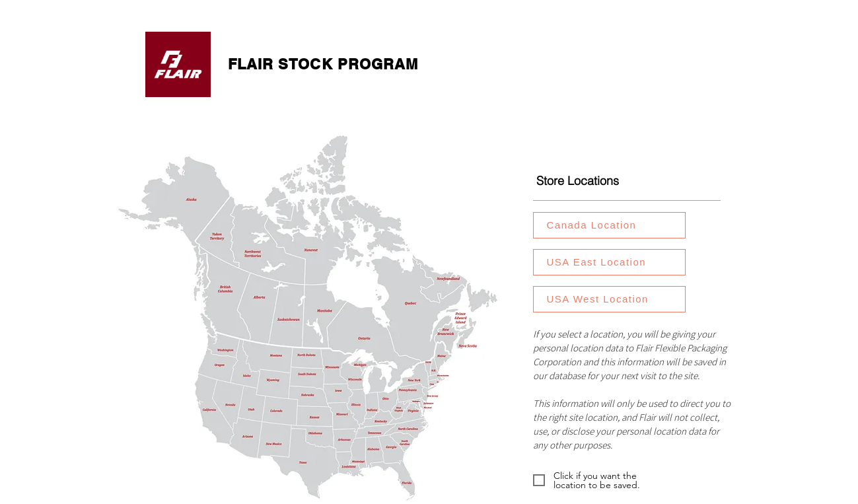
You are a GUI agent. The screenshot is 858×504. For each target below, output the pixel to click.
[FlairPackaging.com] (178, 64)
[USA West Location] (609, 299)
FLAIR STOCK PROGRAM (323, 64)
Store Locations (578, 181)
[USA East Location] (609, 262)
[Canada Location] (609, 225)
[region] (616, 226)
